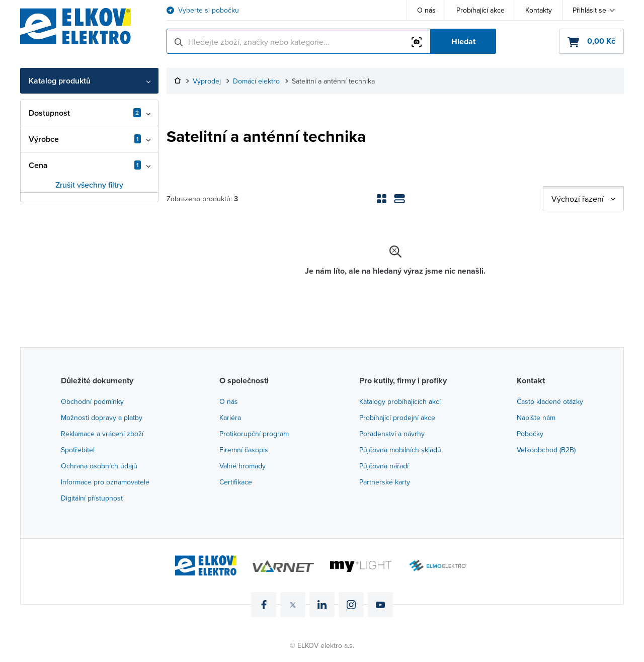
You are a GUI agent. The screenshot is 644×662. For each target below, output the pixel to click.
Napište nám (536, 418)
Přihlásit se (589, 10)
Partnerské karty (385, 482)
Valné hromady (243, 466)
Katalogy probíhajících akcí (400, 401)
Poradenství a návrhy (392, 434)
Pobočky (530, 434)
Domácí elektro (256, 81)
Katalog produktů (60, 81)
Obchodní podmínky (92, 401)
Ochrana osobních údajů (99, 466)
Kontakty (539, 10)
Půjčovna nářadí (384, 466)
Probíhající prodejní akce (397, 418)
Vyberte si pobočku (209, 10)
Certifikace (236, 482)
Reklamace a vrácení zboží (102, 434)
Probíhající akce (480, 10)
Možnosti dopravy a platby (102, 418)
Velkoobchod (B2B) (546, 450)
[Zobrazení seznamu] (399, 199)
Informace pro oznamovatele (105, 482)
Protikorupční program (254, 434)
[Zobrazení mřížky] (381, 199)
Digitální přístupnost (92, 498)
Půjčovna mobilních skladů (400, 450)
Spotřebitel (78, 450)
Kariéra (230, 418)
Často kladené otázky (550, 401)
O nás (426, 10)
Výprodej (207, 81)
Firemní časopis (244, 450)
